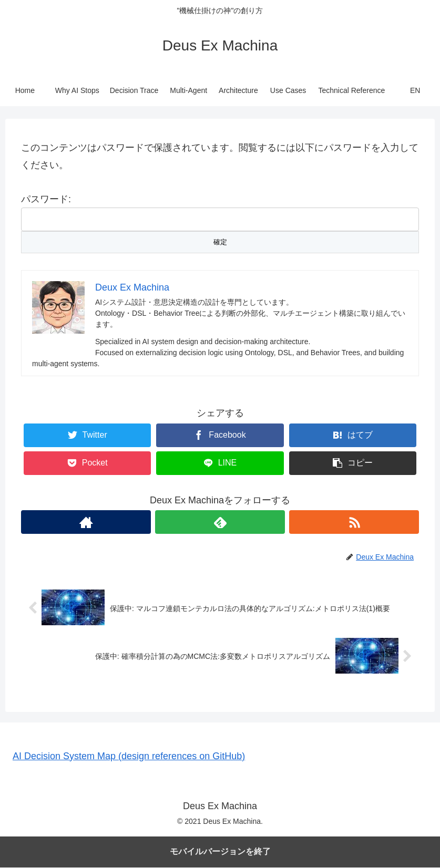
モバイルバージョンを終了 (220, 852)
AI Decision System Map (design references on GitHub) (129, 757)
